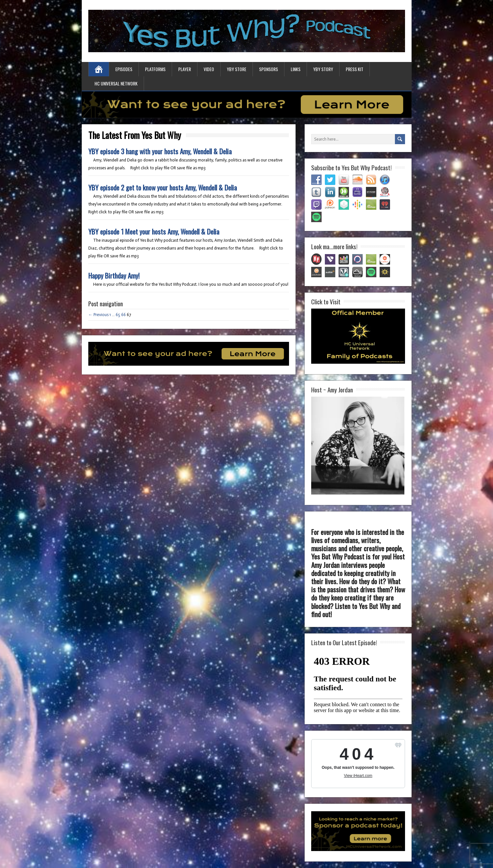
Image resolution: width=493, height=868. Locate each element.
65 (118, 315)
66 (123, 315)
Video (209, 69)
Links (296, 69)
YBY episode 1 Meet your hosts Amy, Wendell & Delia (154, 231)
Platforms (155, 69)
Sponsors (268, 69)
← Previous (98, 315)
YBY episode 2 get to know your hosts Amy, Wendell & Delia (163, 187)
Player (185, 69)
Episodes (124, 69)
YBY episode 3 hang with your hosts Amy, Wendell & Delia (160, 151)
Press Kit (355, 69)
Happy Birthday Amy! (114, 275)
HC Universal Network (116, 83)
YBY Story (323, 69)
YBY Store (237, 69)
